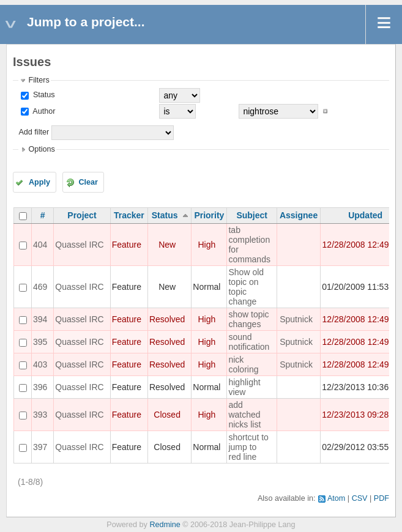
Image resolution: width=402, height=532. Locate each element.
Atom (336, 498)
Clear (88, 182)
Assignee (299, 215)
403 (40, 364)
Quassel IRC (79, 245)
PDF (382, 498)
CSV (360, 498)
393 (40, 415)
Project (82, 215)
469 (40, 287)
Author (43, 111)
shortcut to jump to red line (248, 447)
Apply (39, 182)
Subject (252, 215)
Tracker (129, 215)
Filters (39, 80)
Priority (209, 215)
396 (40, 387)
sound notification (249, 342)
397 (40, 447)
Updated (365, 215)
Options (41, 149)
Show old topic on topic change (246, 287)
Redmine (165, 525)
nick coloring (243, 364)
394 (40, 319)
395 (40, 342)
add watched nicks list (244, 415)
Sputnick (296, 319)
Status (43, 95)
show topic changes (248, 319)
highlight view (244, 387)
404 (40, 245)
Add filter (34, 132)
